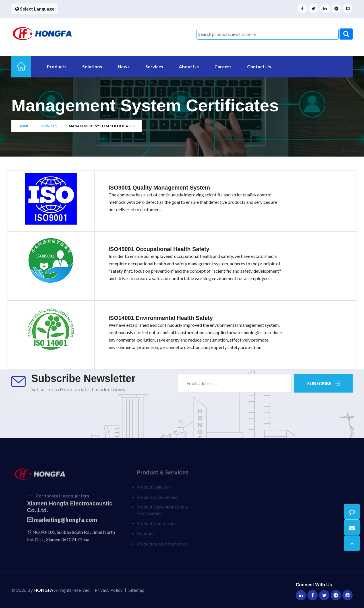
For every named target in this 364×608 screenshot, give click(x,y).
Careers (223, 66)
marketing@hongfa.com (62, 523)
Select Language (35, 9)
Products (57, 66)
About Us (189, 66)
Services (154, 66)
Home (24, 127)
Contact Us (259, 66)
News (124, 66)
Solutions (92, 66)
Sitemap (136, 590)
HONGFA (43, 590)
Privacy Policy (109, 590)
